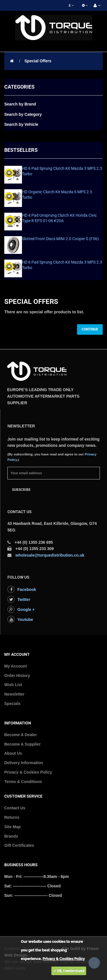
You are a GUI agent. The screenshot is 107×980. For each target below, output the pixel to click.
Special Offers (38, 61)
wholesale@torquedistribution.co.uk (50, 555)
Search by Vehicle (21, 124)
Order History (17, 676)
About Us (13, 753)
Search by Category (23, 114)
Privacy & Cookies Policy (28, 772)
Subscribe (21, 490)
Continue (90, 329)
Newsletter (14, 694)
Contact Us (15, 808)
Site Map (13, 827)
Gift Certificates (19, 845)
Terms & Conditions (23, 782)
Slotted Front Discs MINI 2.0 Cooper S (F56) (60, 239)
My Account (16, 666)
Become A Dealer (21, 735)
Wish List (13, 685)
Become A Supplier (22, 744)
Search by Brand (20, 104)
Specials (12, 704)
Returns (12, 817)
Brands (11, 836)
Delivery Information (24, 763)
